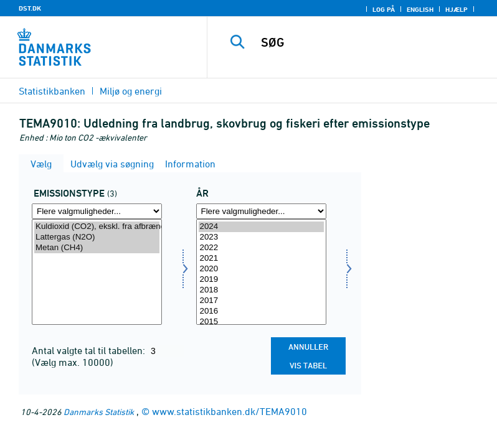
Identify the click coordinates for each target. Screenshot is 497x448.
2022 (261, 248)
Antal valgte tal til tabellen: (90, 350)
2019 (261, 280)
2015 (261, 322)
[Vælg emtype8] (97, 272)
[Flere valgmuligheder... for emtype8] (97, 211)
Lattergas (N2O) (97, 237)
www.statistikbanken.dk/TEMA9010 (230, 411)
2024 (261, 227)
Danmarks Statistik (99, 412)
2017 (261, 301)
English (420, 9)
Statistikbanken (52, 91)
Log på (384, 9)
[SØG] (371, 42)
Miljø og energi (131, 91)
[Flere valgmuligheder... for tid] (261, 211)
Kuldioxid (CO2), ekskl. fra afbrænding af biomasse (97, 227)
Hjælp (457, 9)
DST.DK (30, 8)
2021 (261, 259)
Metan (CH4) (97, 248)
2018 (261, 290)
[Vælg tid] (261, 272)
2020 (261, 269)
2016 (261, 311)
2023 (261, 237)
